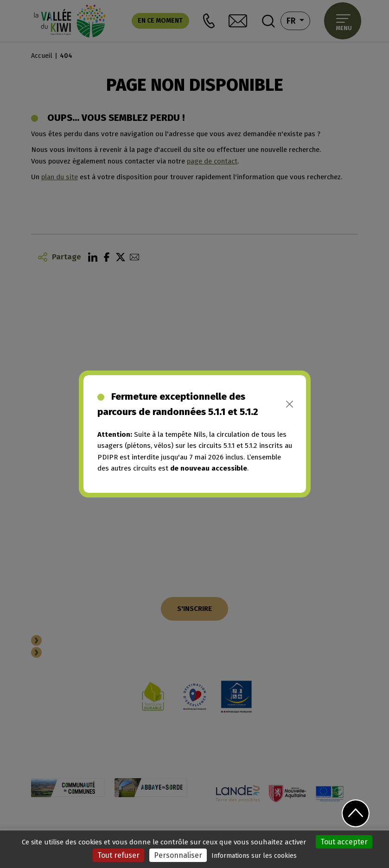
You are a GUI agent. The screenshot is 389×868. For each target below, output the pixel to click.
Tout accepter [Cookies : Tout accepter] (344, 842)
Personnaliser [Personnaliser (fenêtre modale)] (178, 855)
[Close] (290, 404)
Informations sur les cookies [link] (254, 856)
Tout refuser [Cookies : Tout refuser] (118, 855)
